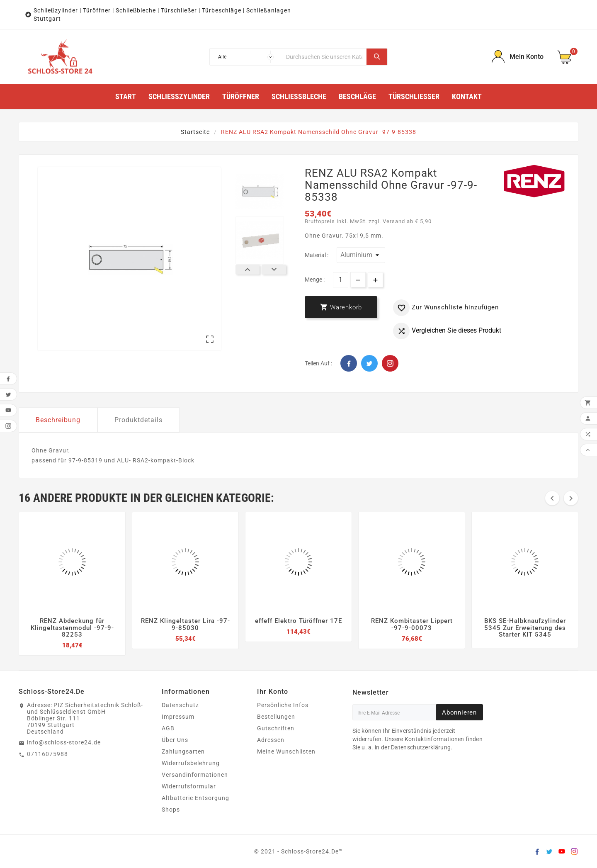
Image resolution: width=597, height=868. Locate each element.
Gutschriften (276, 728)
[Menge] (341, 280)
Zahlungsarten (183, 751)
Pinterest (390, 363)
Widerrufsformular (189, 786)
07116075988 (47, 754)
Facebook (349, 363)
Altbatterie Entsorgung (195, 798)
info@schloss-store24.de (64, 742)
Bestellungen (276, 717)
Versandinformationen (195, 775)
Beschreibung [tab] (58, 420)
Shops (171, 810)
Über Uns (175, 740)
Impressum (178, 717)
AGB (168, 728)
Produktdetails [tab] (138, 420)
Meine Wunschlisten (286, 751)
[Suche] (324, 57)
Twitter (369, 363)
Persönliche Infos (283, 705)
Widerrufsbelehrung (191, 763)
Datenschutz (180, 705)
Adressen (271, 740)
